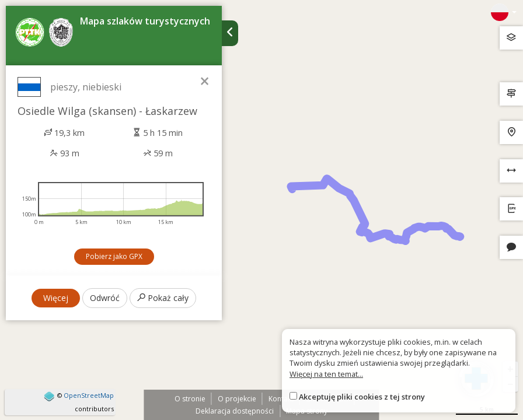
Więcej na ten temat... (326, 374)
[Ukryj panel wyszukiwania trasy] (230, 33)
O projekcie (237, 399)
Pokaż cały (163, 298)
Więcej (56, 298)
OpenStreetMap (89, 395)
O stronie (190, 399)
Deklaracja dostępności (235, 411)
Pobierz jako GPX (114, 256)
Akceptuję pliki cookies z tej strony (362, 397)
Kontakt (281, 399)
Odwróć (105, 298)
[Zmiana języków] (504, 12)
